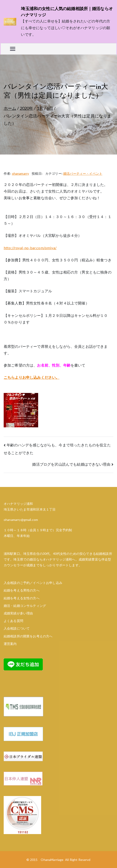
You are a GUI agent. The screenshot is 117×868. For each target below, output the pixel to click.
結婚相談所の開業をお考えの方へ (28, 636)
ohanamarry (21, 173)
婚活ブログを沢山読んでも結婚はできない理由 (71, 464)
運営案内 (10, 644)
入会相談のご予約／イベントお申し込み (33, 583)
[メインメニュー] (13, 49)
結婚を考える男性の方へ (22, 590)
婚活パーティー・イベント (83, 173)
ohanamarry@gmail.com (21, 520)
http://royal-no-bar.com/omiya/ (30, 248)
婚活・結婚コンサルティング (25, 606)
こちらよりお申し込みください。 (31, 377)
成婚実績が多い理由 (18, 613)
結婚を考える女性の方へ (22, 598)
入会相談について (17, 628)
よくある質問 (13, 621)
